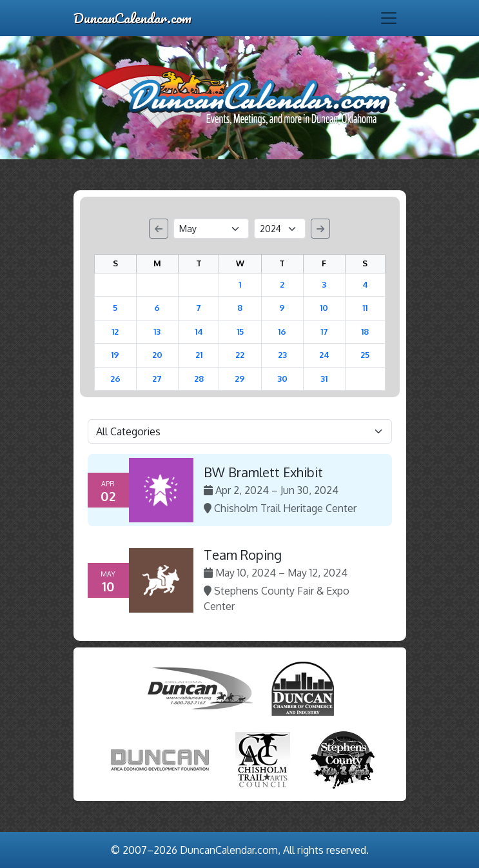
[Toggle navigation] (389, 18)
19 (115, 355)
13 (157, 331)
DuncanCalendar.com (132, 18)
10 (324, 308)
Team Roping (243, 555)
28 (199, 379)
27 (157, 379)
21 (199, 355)
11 (365, 308)
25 (365, 355)
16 (282, 331)
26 (115, 379)
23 (282, 355)
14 (199, 331)
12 (115, 331)
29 (240, 379)
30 (282, 379)
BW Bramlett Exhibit (263, 472)
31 (324, 379)
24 (324, 355)
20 (157, 355)
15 (240, 331)
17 (324, 331)
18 (365, 331)
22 (240, 355)
